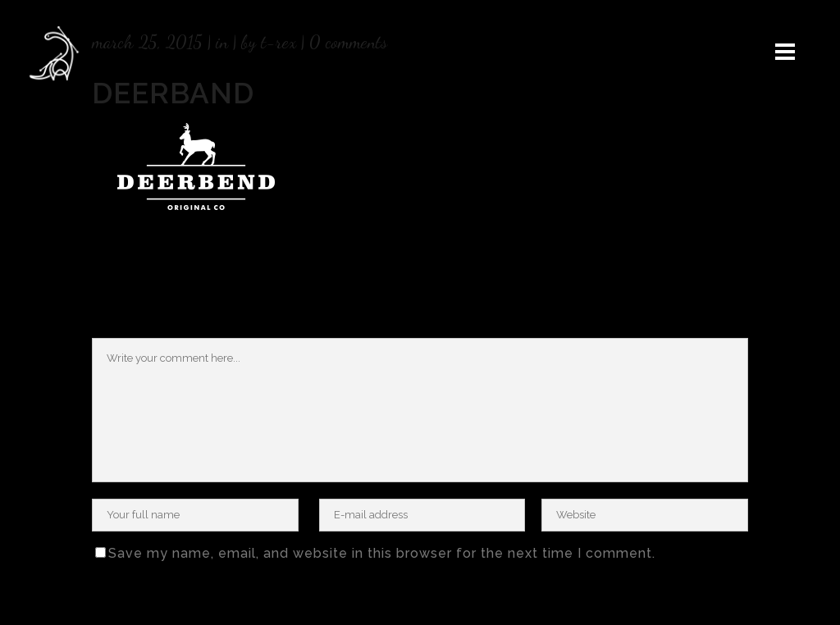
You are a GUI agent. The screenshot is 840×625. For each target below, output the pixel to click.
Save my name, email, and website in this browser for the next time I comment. (382, 553)
